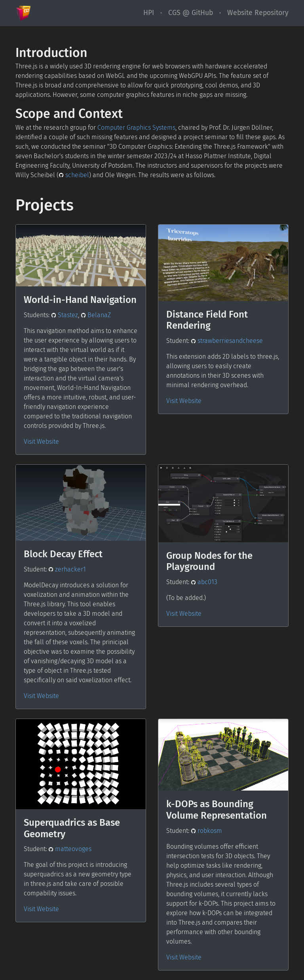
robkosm (207, 831)
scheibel (74, 175)
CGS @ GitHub (191, 13)
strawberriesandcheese (227, 341)
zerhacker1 (67, 569)
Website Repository (258, 13)
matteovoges (70, 849)
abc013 (204, 582)
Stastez (65, 315)
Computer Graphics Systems (136, 128)
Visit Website (41, 442)
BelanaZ (96, 315)
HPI (149, 13)
